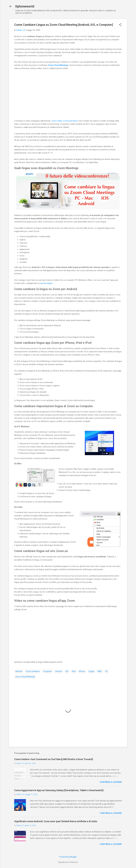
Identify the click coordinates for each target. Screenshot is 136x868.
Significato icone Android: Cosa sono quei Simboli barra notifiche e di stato (56, 821)
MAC (100, 671)
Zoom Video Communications (65, 121)
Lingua (91, 671)
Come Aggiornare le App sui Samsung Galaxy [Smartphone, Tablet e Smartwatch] (59, 790)
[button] (120, 25)
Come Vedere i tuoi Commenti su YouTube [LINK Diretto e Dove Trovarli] (54, 759)
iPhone (82, 671)
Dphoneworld (25, 6)
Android (19, 671)
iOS (67, 671)
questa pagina (46, 283)
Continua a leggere (111, 782)
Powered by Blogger (68, 857)
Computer (47, 671)
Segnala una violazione (68, 862)
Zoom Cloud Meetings (58, 65)
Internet (59, 671)
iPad (74, 671)
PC (107, 671)
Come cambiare (33, 671)
